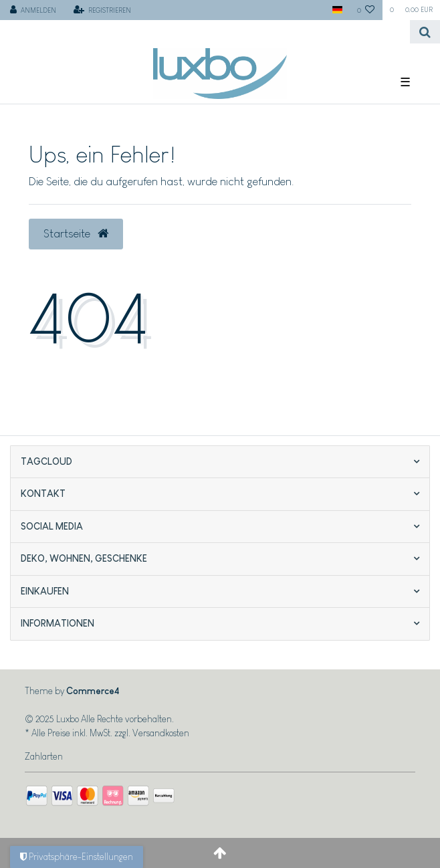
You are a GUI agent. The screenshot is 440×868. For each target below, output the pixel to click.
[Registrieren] (102, 10)
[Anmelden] (33, 10)
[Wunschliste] (366, 10)
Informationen (58, 623)
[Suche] (425, 32)
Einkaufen (45, 591)
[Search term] (205, 32)
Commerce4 (93, 691)
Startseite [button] (76, 233)
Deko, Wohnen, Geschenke (84, 558)
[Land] (337, 10)
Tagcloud (46, 461)
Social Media (52, 526)
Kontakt (43, 494)
